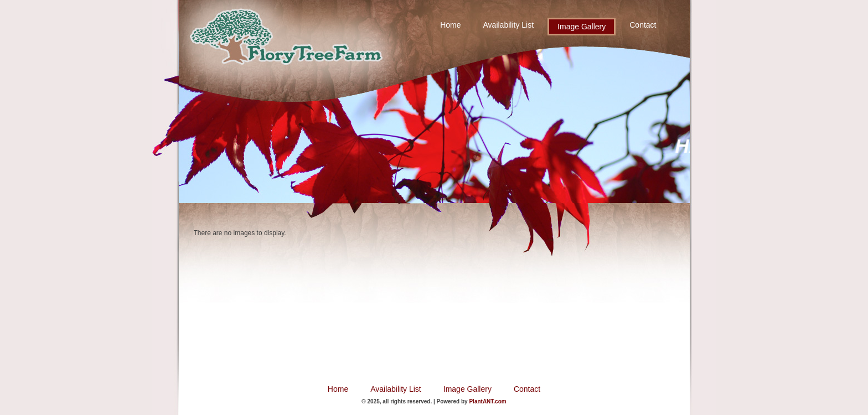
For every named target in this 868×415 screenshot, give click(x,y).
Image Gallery (582, 27)
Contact (643, 25)
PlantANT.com (487, 401)
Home (450, 25)
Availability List (509, 25)
